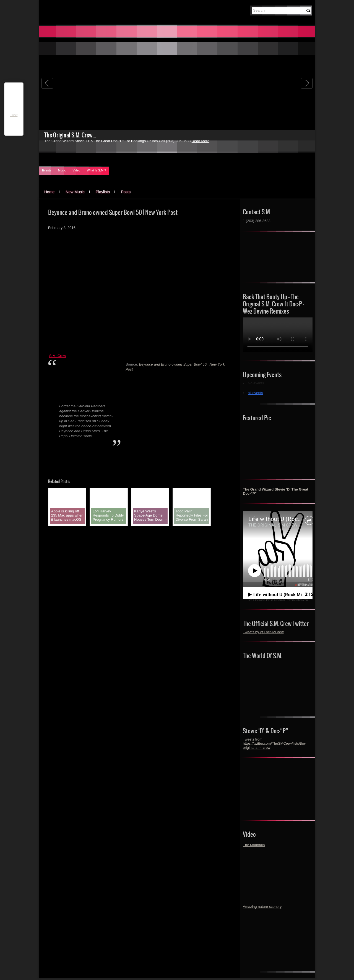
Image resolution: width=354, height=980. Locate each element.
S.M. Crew (58, 356)
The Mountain (254, 845)
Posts (126, 192)
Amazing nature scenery (262, 907)
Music (62, 170)
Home (49, 192)
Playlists (103, 192)
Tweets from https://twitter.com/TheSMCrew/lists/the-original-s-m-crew (274, 743)
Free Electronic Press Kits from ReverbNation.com (278, 600)
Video (76, 170)
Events (47, 170)
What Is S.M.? (96, 170)
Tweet (14, 115)
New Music (75, 192)
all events (255, 393)
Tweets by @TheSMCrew (263, 632)
